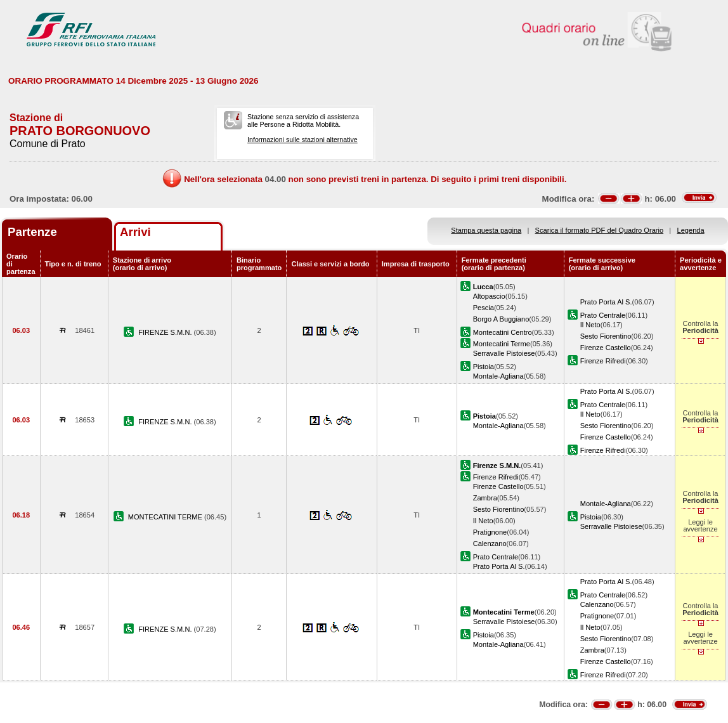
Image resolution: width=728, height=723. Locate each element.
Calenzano (490, 544)
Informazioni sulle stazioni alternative (302, 140)
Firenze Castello (606, 348)
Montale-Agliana (498, 376)
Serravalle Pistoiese (504, 353)
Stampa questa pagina (486, 230)
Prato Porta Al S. (606, 302)
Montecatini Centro (503, 332)
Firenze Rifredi (603, 361)
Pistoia (484, 367)
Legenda (691, 230)
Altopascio (489, 296)
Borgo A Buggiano (501, 319)
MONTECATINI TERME (166, 517)
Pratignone (490, 532)
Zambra (485, 498)
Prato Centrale (603, 315)
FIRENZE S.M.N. (166, 332)
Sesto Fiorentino (606, 336)
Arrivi (135, 232)
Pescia (484, 308)
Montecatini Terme (502, 344)
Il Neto (590, 325)
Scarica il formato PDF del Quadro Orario (600, 230)
